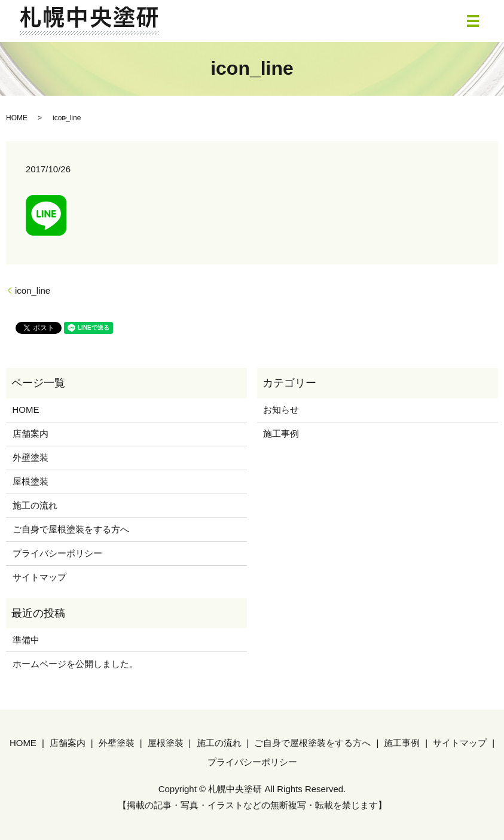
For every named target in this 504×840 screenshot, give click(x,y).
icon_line (33, 290)
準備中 (26, 640)
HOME (17, 118)
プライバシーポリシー (57, 553)
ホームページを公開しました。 (75, 664)
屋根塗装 (30, 481)
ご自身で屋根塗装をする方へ (71, 529)
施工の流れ (35, 505)
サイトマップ (39, 577)
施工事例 (281, 433)
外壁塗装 (30, 457)
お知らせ (281, 410)
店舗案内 (30, 433)
